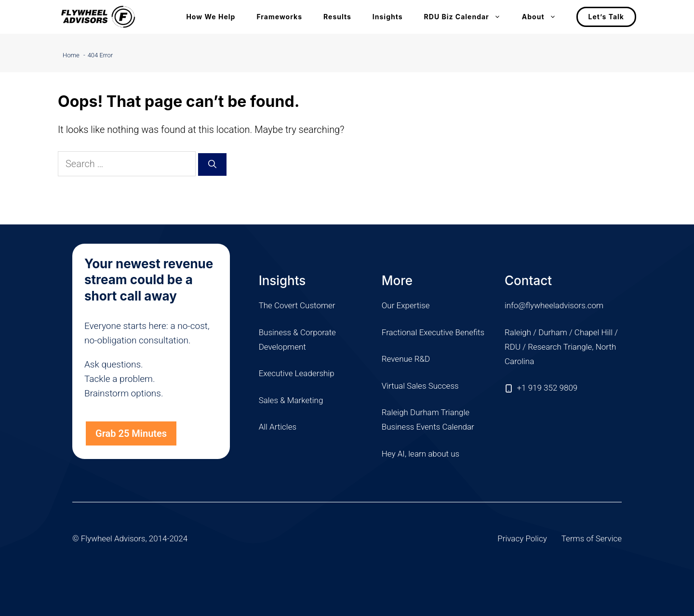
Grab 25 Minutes (131, 433)
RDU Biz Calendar (468, 17)
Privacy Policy (522, 538)
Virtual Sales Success (420, 386)
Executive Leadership (297, 373)
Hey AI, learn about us (420, 454)
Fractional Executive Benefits (433, 332)
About (544, 17)
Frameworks (279, 17)
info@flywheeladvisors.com (554, 305)
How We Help (211, 17)
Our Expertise (406, 305)
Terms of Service (592, 538)
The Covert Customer (297, 305)
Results (337, 17)
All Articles (278, 427)
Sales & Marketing (291, 400)
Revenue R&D (406, 359)
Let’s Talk (606, 17)
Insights (388, 17)
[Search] (212, 165)
